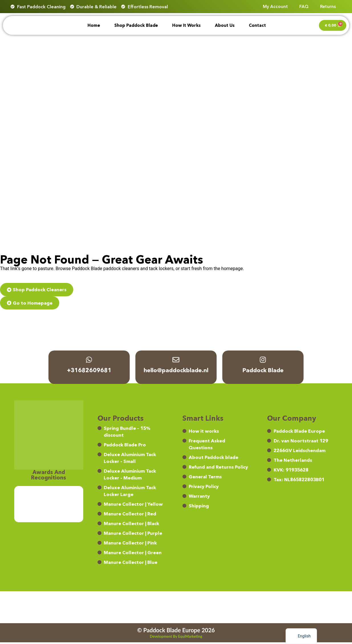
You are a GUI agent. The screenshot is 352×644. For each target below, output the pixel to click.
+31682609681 (89, 372)
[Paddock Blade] (263, 361)
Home (94, 26)
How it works (186, 26)
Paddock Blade (263, 372)
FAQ (304, 6)
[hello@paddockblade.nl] (176, 361)
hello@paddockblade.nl (176, 372)
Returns (328, 6)
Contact (257, 26)
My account (275, 6)
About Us (225, 26)
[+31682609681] (89, 361)
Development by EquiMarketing (176, 638)
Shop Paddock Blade (136, 26)
